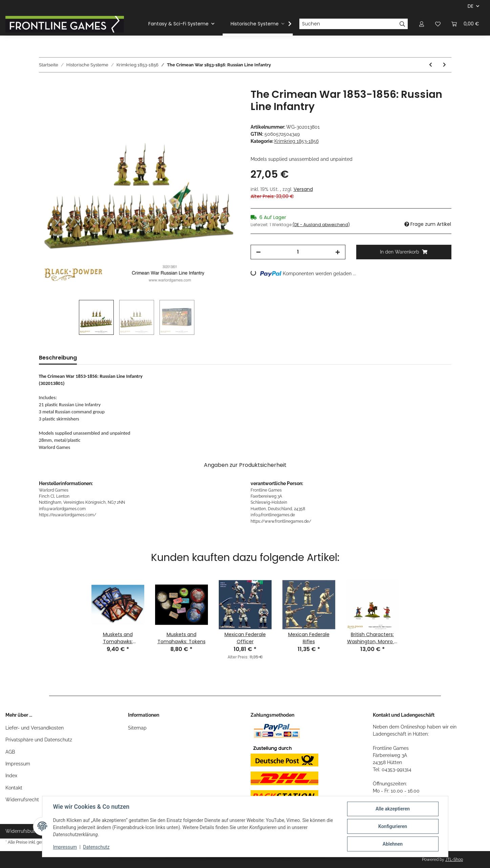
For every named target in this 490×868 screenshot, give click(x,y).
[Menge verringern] (258, 252)
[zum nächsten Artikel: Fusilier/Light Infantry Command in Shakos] (444, 65)
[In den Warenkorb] (44, 85)
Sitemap (137, 728)
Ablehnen (393, 844)
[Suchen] (348, 24)
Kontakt (14, 788)
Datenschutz (96, 847)
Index (11, 776)
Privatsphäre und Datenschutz (39, 740)
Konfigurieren (393, 826)
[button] (422, 24)
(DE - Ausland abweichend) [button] (321, 225)
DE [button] (471, 6)
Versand (303, 189)
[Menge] (298, 252)
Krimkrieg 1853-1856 (296, 141)
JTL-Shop (454, 860)
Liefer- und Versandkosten (35, 728)
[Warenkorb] (465, 24)
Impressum (18, 764)
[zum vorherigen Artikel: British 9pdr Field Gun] (431, 65)
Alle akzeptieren (393, 809)
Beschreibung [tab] (58, 358)
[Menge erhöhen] (338, 252)
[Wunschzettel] (438, 24)
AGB (10, 752)
